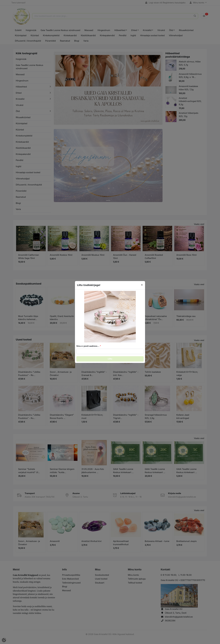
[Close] (142, 285)
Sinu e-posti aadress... (88, 346)
